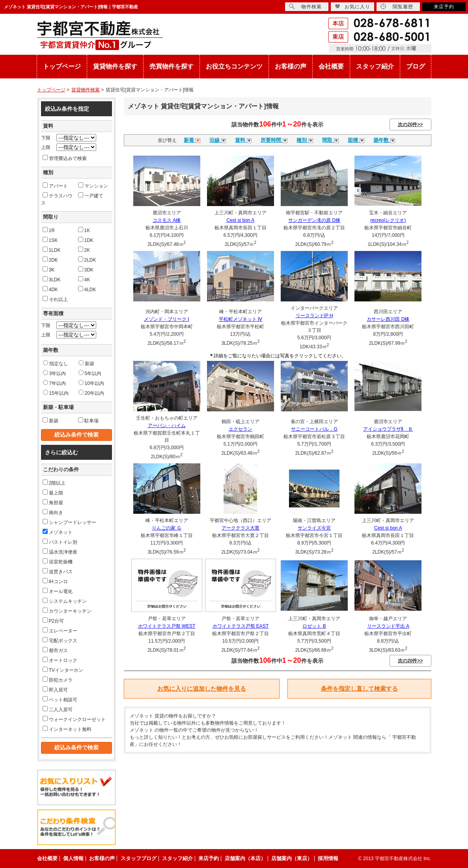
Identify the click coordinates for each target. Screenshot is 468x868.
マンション (93, 186)
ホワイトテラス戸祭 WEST (167, 626)
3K (49, 270)
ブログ (416, 66)
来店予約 (444, 7)
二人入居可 (58, 709)
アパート (55, 186)
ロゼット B (314, 626)
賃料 (243, 140)
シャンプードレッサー (69, 522)
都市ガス (55, 650)
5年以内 (90, 373)
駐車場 (88, 420)
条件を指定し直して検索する (359, 689)
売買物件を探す (172, 66)
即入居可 (55, 690)
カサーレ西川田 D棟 (388, 319)
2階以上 (54, 483)
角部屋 (53, 502)
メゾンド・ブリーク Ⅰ (167, 319)
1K (84, 230)
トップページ (62, 66)
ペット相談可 (60, 699)
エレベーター (60, 630)
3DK (86, 270)
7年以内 (55, 383)
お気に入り (352, 7)
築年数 (384, 140)
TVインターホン (63, 670)
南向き (53, 512)
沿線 (218, 140)
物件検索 (305, 7)
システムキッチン (65, 601)
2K (84, 250)
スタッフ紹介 (375, 66)
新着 (192, 140)
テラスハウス (57, 199)
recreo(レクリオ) (388, 220)
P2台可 (53, 621)
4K (84, 279)
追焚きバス (58, 571)
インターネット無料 (67, 729)
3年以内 (55, 373)
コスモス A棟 (167, 220)
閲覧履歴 (397, 7)
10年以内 (91, 383)
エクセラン (241, 429)
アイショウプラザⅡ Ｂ (388, 429)
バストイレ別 (60, 542)
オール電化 (58, 591)
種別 (305, 140)
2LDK (87, 260)
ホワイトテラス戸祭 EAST (241, 626)
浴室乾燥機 (58, 561)
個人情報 (73, 858)
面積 (356, 140)
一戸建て (91, 195)
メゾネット (58, 532)
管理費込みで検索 (65, 158)
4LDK (87, 289)
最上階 (53, 493)
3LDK (52, 279)
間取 (330, 140)
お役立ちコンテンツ (234, 66)
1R (49, 230)
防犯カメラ (58, 680)
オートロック (60, 660)
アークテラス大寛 (241, 528)
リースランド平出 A (388, 626)
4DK (50, 289)
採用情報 (328, 858)
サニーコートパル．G (314, 429)
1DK (86, 240)
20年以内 (91, 393)
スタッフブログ (139, 858)
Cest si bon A (241, 220)
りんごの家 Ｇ (167, 528)
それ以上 (55, 299)
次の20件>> (410, 125)
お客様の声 (291, 66)
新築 (86, 363)
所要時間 (274, 140)
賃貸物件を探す (115, 66)
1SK (50, 240)
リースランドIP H (314, 316)
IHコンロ (55, 581)
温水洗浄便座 (60, 552)
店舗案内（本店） (245, 858)
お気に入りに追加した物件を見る (202, 689)
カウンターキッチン (67, 611)
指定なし (56, 363)
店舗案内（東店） (292, 858)
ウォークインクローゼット (74, 719)
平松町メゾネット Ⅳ (241, 319)
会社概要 (331, 66)
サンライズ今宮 (314, 528)
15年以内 (56, 393)
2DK (50, 260)
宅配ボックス (60, 640)
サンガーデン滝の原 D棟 (314, 220)
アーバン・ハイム (167, 426)
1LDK (52, 250)
